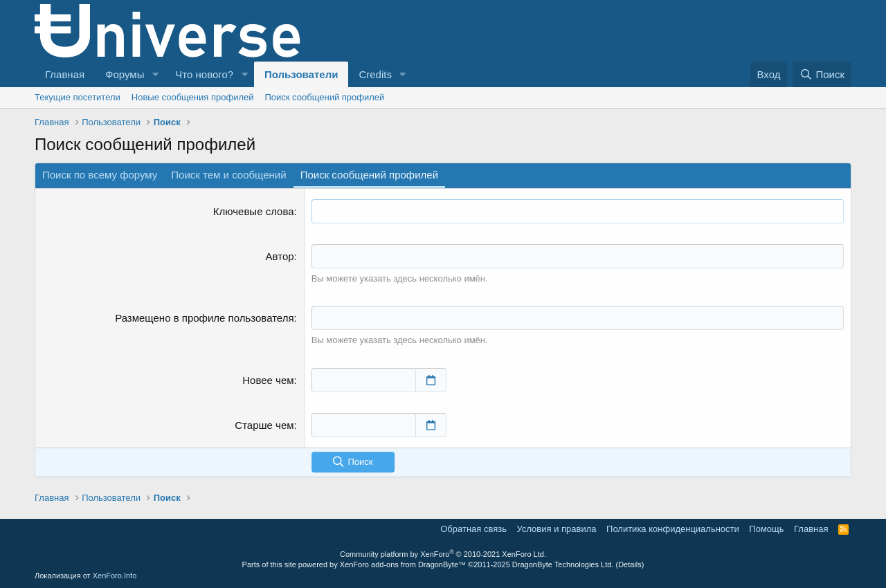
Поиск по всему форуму (100, 175)
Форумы (125, 74)
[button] (155, 74)
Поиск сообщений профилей (324, 97)
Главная (65, 74)
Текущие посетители (78, 97)
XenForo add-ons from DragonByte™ (403, 564)
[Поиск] (822, 74)
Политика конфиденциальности (673, 529)
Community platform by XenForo (443, 554)
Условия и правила (557, 529)
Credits (375, 74)
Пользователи (301, 74)
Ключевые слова (254, 211)
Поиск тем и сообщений (228, 175)
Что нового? (204, 74)
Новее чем (268, 380)
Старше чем (264, 425)
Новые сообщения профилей (193, 97)
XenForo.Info (115, 576)
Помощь (766, 529)
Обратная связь (473, 529)
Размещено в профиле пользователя (204, 318)
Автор (280, 256)
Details (630, 564)
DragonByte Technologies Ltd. (563, 564)
